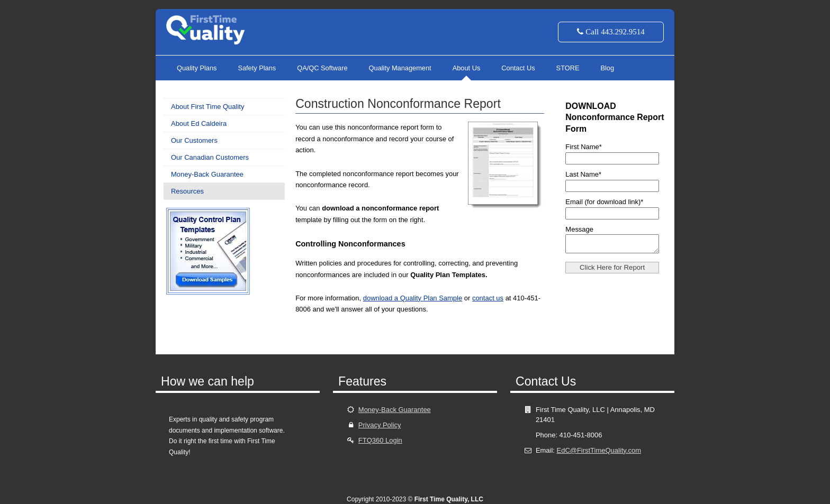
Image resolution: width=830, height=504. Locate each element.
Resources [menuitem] (187, 191)
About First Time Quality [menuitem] (207, 107)
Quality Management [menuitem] (400, 68)
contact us (488, 298)
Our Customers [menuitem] (194, 140)
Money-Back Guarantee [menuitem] (207, 174)
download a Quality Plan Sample (413, 298)
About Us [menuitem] (467, 68)
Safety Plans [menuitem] (257, 68)
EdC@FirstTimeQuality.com (599, 450)
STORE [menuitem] (568, 68)
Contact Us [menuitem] (518, 68)
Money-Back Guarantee (395, 410)
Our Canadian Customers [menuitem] (210, 157)
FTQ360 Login (380, 440)
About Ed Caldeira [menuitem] (199, 123)
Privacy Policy (380, 425)
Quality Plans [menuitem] (197, 68)
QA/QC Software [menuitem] (322, 68)
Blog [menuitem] (607, 68)
